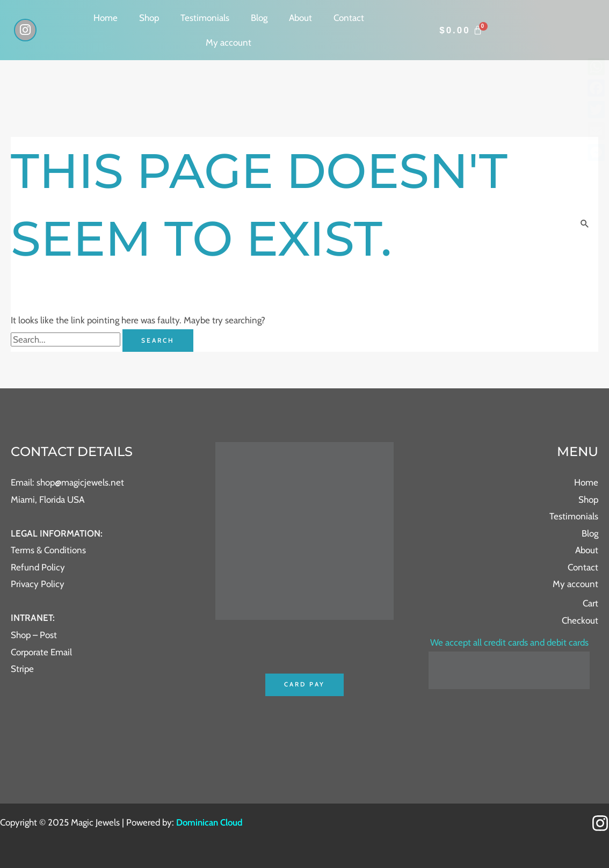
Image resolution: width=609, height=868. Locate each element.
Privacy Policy (38, 584)
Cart (590, 603)
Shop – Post (34, 635)
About (300, 18)
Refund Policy (38, 567)
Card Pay (304, 685)
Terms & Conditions (48, 550)
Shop (149, 18)
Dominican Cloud (209, 822)
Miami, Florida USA (48, 500)
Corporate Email (41, 652)
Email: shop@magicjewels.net (67, 482)
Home (106, 18)
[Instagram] (600, 824)
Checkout (580, 620)
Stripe (22, 669)
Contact (349, 18)
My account (229, 42)
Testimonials (205, 18)
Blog (259, 18)
